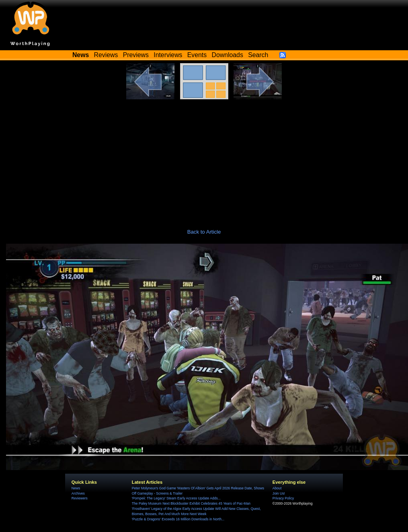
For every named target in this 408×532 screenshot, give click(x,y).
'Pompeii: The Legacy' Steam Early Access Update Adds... (176, 498)
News (76, 488)
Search (258, 55)
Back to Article (204, 232)
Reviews (106, 55)
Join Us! (279, 493)
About (277, 488)
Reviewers (80, 498)
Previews (136, 55)
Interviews (168, 55)
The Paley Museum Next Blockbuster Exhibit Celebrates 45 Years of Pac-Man (191, 503)
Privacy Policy (283, 498)
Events (197, 55)
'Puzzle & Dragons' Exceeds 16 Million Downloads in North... (178, 519)
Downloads (228, 55)
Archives (78, 493)
